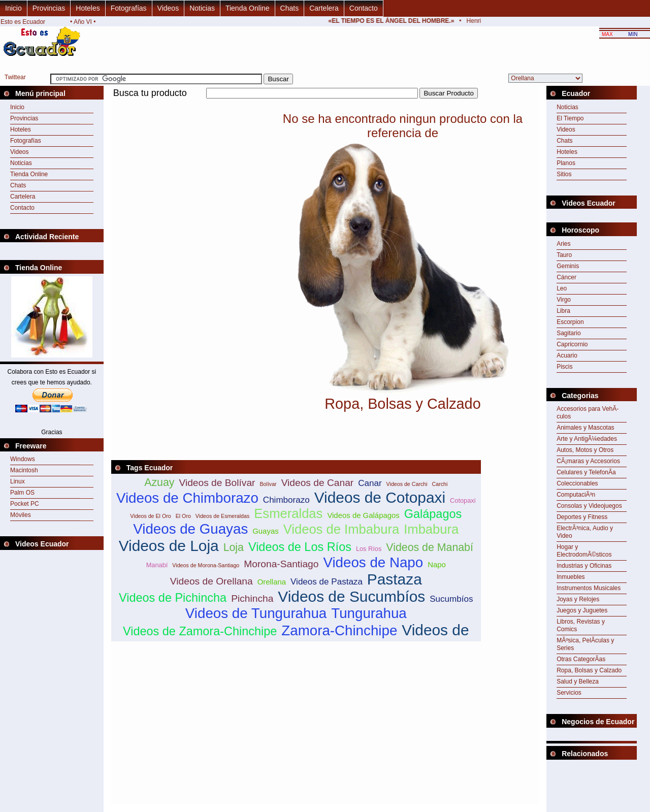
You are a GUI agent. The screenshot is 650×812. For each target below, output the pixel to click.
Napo (437, 564)
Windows (23, 459)
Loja (234, 547)
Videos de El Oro (150, 516)
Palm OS (22, 493)
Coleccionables (577, 483)
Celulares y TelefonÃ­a (586, 472)
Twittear (15, 77)
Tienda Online (248, 8)
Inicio (13, 8)
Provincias (49, 8)
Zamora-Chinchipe (339, 630)
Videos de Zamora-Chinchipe (200, 631)
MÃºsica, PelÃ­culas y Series (585, 644)
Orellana (272, 582)
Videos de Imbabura (342, 529)
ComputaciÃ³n (576, 495)
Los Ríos (369, 549)
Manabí (157, 565)
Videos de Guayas (190, 529)
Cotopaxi (463, 500)
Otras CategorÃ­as (581, 659)
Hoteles (88, 8)
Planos (566, 163)
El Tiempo (570, 118)
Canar (370, 483)
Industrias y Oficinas (584, 566)
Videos (168, 8)
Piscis (564, 367)
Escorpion (570, 322)
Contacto (364, 8)
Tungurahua (369, 613)
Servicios (569, 693)
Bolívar (268, 484)
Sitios (564, 174)
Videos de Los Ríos (300, 547)
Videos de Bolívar (217, 483)
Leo (562, 288)
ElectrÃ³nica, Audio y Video (585, 532)
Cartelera (324, 8)
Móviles (21, 515)
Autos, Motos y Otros (585, 450)
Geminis (568, 266)
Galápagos (433, 514)
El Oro (183, 516)
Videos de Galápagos (363, 515)
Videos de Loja (169, 546)
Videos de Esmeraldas (222, 516)
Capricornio (572, 344)
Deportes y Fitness (582, 517)
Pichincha (252, 598)
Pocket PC (25, 504)
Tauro (564, 255)
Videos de (435, 630)
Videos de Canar (318, 483)
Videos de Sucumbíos (351, 596)
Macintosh (24, 470)
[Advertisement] (296, 104)
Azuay (159, 482)
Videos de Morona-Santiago (206, 565)
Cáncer (566, 277)
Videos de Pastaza (327, 582)
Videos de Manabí (430, 547)
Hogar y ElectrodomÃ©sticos (584, 551)
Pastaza (395, 579)
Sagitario (568, 333)
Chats (290, 8)
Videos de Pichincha (173, 598)
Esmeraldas (288, 513)
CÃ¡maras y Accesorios (588, 461)
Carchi (440, 484)
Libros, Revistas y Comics (581, 625)
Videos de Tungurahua (256, 613)
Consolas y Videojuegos (589, 506)
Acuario (567, 355)
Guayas (265, 531)
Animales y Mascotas (585, 428)
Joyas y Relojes (578, 599)
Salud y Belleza (578, 681)
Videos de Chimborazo (187, 498)
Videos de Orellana (212, 581)
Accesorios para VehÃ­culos (588, 413)
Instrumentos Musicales (589, 588)
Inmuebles (571, 577)
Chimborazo (286, 500)
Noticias (202, 8)
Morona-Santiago (281, 564)
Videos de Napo (373, 562)
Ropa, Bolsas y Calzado (589, 670)
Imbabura (431, 529)
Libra (563, 311)
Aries (563, 244)
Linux (18, 481)
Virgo (564, 300)
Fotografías (129, 8)
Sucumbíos (451, 599)
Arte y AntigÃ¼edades (587, 439)
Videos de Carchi (407, 484)
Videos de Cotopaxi (380, 497)
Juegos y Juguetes (582, 610)
